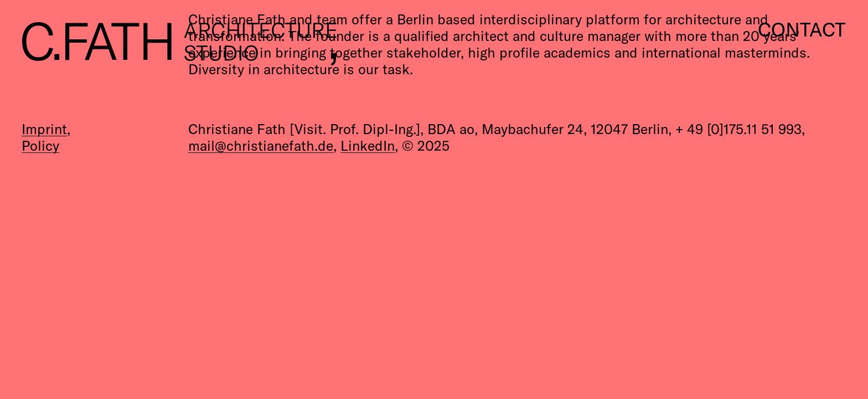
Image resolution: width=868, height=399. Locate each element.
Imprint (44, 129)
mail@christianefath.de (261, 145)
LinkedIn (368, 145)
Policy (40, 145)
